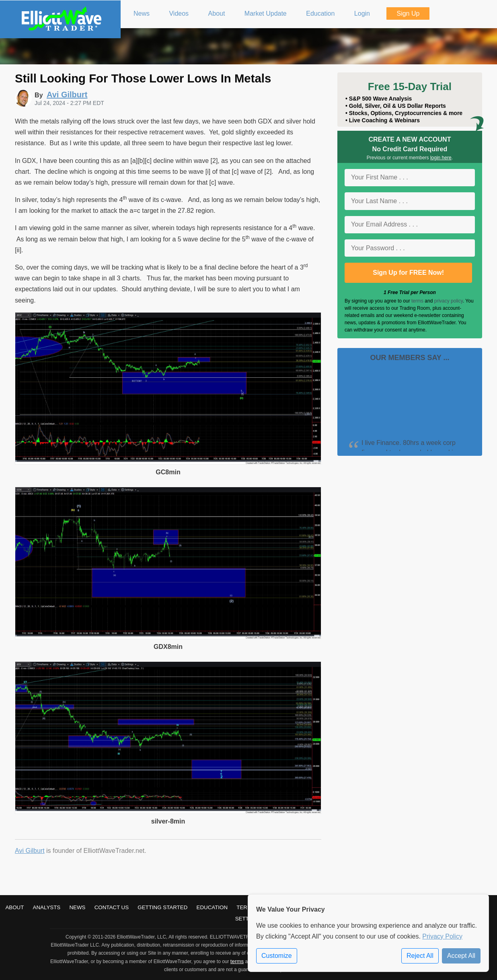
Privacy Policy (442, 936)
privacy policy (449, 301)
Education (212, 907)
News (77, 907)
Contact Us (112, 907)
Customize (277, 956)
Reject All (420, 956)
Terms (246, 907)
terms (417, 301)
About (14, 907)
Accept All (461, 956)
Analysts (47, 907)
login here (441, 158)
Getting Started (162, 907)
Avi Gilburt (30, 851)
